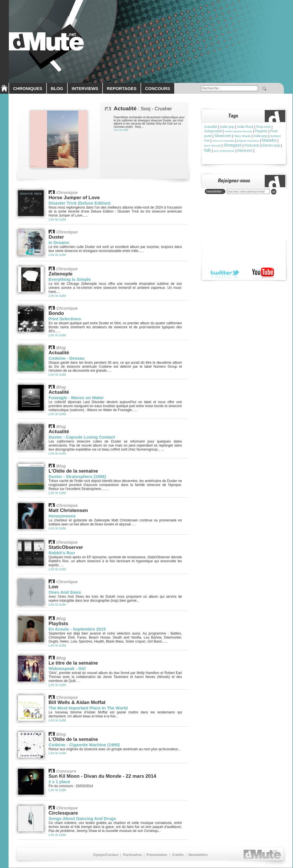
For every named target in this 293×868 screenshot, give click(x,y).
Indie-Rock (245, 127)
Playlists (261, 131)
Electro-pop (271, 145)
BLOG (57, 88)
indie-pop (260, 136)
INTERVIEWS (85, 88)
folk (207, 150)
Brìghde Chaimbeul (248, 141)
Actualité (211, 127)
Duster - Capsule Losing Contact (82, 437)
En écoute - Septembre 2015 (77, 629)
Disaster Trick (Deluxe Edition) (80, 203)
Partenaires (132, 855)
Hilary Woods (242, 136)
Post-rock (263, 127)
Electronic (245, 151)
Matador (269, 140)
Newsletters (198, 855)
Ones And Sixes (65, 592)
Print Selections (65, 319)
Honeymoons (62, 516)
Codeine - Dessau (67, 358)
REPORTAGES (122, 88)
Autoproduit (213, 131)
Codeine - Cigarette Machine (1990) (84, 745)
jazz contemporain (224, 151)
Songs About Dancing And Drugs (82, 818)
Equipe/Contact (106, 855)
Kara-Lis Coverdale (223, 141)
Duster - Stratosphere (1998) (77, 476)
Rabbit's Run (62, 553)
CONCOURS (158, 88)
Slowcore (223, 136)
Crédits (178, 855)
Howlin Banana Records (238, 131)
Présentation (157, 855)
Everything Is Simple (70, 279)
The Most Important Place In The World (88, 708)
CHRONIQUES (28, 88)
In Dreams (59, 242)
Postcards (252, 145)
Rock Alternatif (212, 146)
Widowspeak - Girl (67, 668)
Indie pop (227, 127)
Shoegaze (233, 145)
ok (274, 192)
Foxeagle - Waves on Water (76, 398)
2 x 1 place (59, 782)
